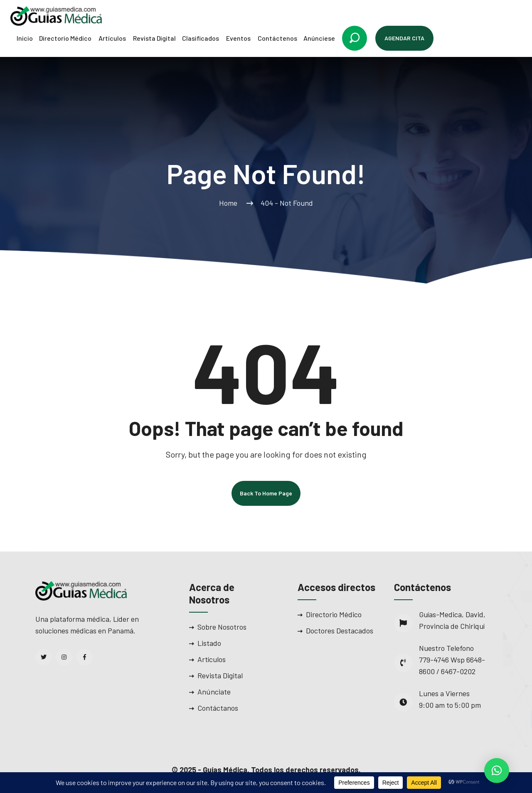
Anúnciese (319, 38)
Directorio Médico (65, 38)
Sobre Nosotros (222, 627)
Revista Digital (154, 38)
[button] (497, 771)
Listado (209, 643)
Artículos (112, 38)
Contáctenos (277, 38)
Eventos (238, 38)
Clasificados (201, 38)
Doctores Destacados (340, 630)
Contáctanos (218, 708)
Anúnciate (214, 692)
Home (230, 203)
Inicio (25, 38)
